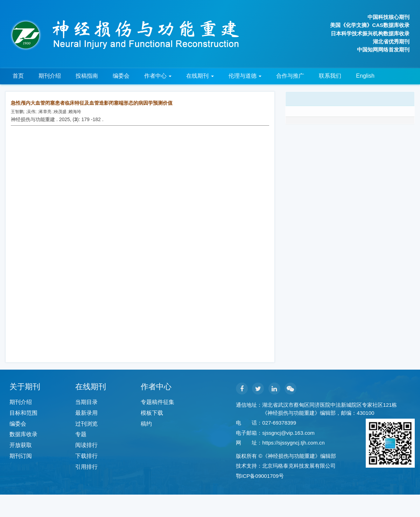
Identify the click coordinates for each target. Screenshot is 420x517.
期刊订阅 (21, 456)
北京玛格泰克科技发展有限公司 (299, 466)
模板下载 (152, 413)
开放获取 (21, 445)
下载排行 (86, 456)
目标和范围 (23, 413)
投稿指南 (87, 76)
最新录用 (86, 413)
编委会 (121, 76)
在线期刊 (200, 76)
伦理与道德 (245, 76)
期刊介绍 (50, 76)
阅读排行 (86, 445)
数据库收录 (23, 434)
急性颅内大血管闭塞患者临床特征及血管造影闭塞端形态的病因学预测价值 (92, 103)
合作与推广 (290, 76)
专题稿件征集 (157, 402)
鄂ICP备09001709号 (260, 476)
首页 (18, 76)
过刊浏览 (86, 424)
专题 (81, 434)
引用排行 (86, 467)
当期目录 (86, 402)
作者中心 (158, 76)
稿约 (146, 424)
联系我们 (330, 76)
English (365, 76)
